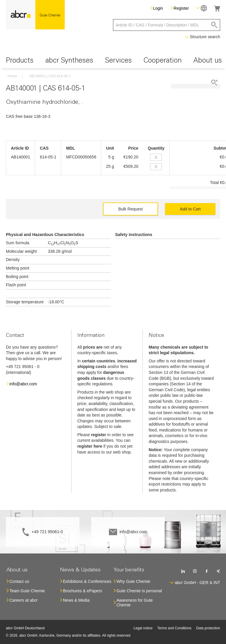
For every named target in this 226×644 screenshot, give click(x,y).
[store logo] (35, 15)
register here (90, 446)
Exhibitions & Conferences (87, 581)
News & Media (76, 600)
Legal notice (143, 628)
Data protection (208, 628)
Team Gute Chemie (27, 591)
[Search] (214, 25)
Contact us (19, 581)
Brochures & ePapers (83, 591)
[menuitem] (20, 62)
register (98, 435)
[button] (201, 8)
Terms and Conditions (175, 628)
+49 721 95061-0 (47, 532)
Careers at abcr (24, 600)
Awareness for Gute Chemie (135, 603)
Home (12, 76)
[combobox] (167, 25)
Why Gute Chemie (133, 581)
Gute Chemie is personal (139, 591)
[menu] (113, 62)
